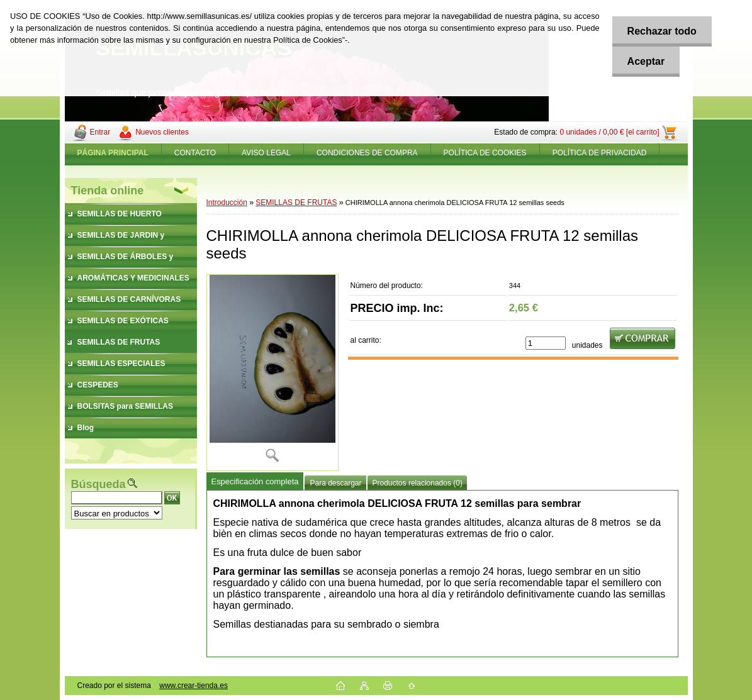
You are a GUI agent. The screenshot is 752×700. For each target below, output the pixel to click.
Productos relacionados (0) (418, 483)
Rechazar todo (661, 31)
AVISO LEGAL (266, 153)
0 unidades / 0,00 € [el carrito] (609, 132)
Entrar (100, 132)
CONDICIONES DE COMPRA (367, 153)
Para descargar (335, 483)
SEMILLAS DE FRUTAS (296, 203)
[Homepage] (113, 153)
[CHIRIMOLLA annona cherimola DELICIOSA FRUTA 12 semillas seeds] (272, 373)
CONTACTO (195, 153)
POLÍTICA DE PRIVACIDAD (600, 153)
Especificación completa (255, 481)
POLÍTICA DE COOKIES (485, 153)
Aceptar (645, 61)
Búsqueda (98, 484)
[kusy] (546, 343)
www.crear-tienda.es (194, 686)
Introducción (227, 203)
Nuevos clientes (162, 132)
